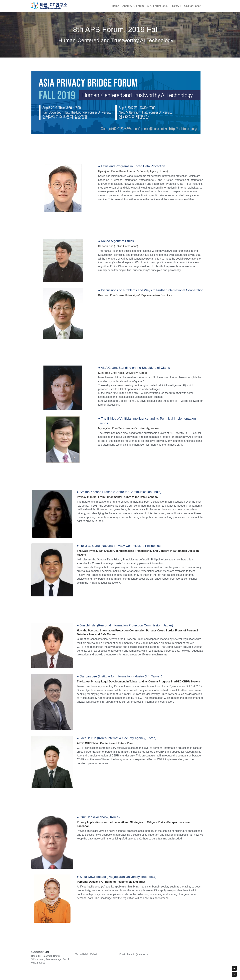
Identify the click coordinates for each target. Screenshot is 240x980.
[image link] (49, 5)
